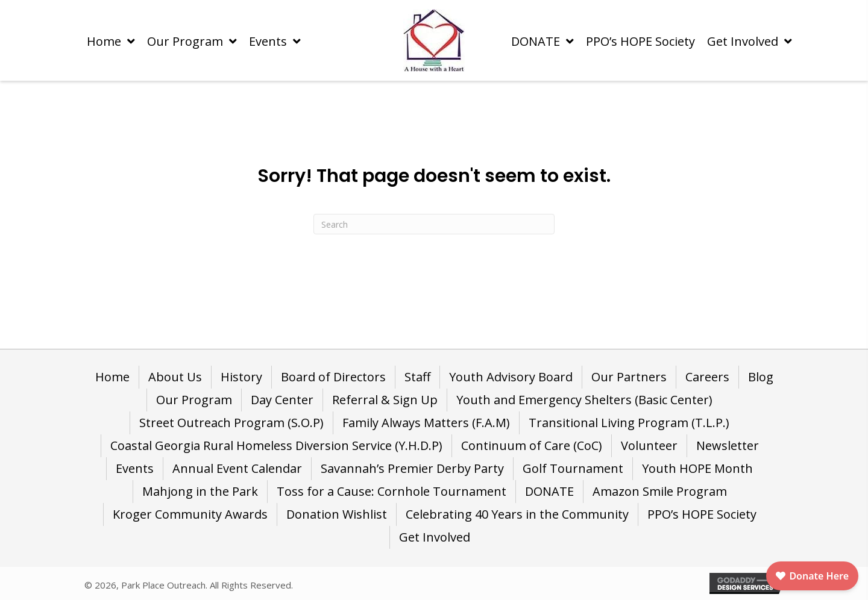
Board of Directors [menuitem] (333, 377)
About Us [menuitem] (175, 377)
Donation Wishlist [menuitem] (337, 514)
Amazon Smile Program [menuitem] (660, 491)
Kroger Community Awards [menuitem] (190, 514)
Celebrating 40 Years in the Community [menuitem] (517, 514)
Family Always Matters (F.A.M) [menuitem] (426, 423)
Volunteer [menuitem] (649, 445)
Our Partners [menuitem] (629, 377)
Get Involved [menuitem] (435, 537)
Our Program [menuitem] (194, 400)
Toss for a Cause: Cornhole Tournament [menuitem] (392, 491)
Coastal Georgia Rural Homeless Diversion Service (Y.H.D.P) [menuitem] (276, 445)
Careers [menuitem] (707, 377)
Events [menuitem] (135, 468)
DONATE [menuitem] (549, 491)
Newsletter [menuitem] (728, 445)
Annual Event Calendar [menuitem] (237, 468)
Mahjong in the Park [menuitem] (200, 491)
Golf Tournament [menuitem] (573, 468)
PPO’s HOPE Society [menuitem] (702, 514)
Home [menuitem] (112, 377)
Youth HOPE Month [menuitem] (697, 468)
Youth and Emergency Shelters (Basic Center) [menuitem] (584, 400)
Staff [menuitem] (417, 377)
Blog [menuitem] (761, 377)
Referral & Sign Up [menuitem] (385, 400)
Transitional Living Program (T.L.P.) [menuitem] (629, 423)
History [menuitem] (241, 377)
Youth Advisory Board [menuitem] (511, 377)
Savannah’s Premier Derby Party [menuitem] (412, 468)
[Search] (434, 224)
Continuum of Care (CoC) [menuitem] (532, 445)
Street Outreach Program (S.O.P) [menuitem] (231, 423)
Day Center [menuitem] (282, 400)
